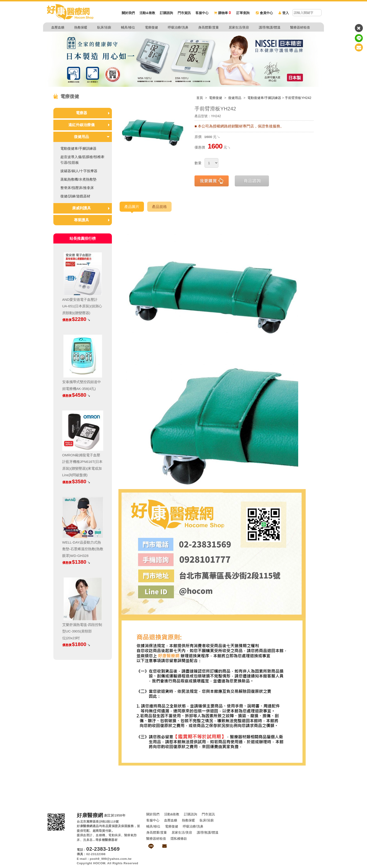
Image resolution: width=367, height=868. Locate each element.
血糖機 (101, 835)
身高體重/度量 (209, 27)
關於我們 (128, 13)
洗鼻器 (88, 840)
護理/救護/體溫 (270, 27)
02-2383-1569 (103, 849)
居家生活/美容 (239, 27)
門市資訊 (184, 13)
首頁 (200, 98)
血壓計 (88, 835)
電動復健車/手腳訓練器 (264, 98)
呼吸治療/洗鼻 (178, 27)
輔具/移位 (128, 27)
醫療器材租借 (300, 27)
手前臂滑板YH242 (298, 98)
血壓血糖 (58, 27)
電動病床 (115, 835)
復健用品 (235, 98)
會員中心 (264, 13)
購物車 (222, 13)
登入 (284, 13)
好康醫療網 (90, 815)
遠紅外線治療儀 (81, 125)
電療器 (81, 113)
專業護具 (81, 220)
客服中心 (202, 13)
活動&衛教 (147, 13)
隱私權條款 (179, 839)
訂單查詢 (243, 13)
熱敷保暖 (81, 27)
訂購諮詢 (166, 13)
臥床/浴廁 (104, 27)
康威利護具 (81, 208)
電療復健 (151, 27)
